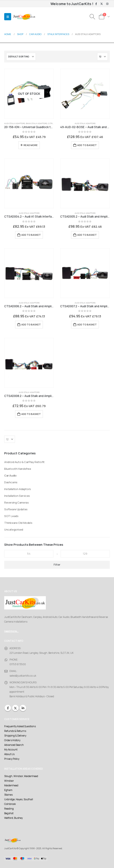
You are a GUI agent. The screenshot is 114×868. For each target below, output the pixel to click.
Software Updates (16, 509)
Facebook (8, 708)
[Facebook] (96, 4)
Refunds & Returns (15, 731)
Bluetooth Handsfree (18, 469)
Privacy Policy (12, 759)
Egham (8, 790)
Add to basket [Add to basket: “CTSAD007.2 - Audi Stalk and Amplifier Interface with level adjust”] (87, 324)
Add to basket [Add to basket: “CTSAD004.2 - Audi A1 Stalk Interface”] (31, 235)
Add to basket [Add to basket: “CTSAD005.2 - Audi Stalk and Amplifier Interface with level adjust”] (87, 235)
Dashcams (11, 482)
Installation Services (17, 496)
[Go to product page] (29, 94)
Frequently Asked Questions (20, 726)
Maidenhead (11, 785)
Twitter (15, 708)
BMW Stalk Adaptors (36, 123)
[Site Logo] (24, 17)
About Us (9, 754)
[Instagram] (107, 4)
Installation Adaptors (18, 489)
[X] (102, 4)
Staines (8, 795)
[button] (8, 17)
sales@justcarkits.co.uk (23, 676)
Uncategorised (14, 529)
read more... (11, 631)
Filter (57, 565)
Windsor (9, 781)
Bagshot (9, 813)
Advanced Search (14, 745)
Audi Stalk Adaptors (15, 123)
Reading (9, 809)
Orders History (12, 740)
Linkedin (23, 708)
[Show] (102, 57)
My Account (11, 750)
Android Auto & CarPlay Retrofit (24, 462)
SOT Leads (11, 516)
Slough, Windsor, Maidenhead (21, 776)
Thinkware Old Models (18, 523)
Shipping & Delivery (15, 736)
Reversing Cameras (16, 502)
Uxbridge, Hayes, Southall (19, 799)
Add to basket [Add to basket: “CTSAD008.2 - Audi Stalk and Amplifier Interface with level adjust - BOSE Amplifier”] (31, 414)
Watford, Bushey (13, 818)
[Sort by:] (21, 57)
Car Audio (10, 475)
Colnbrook (10, 804)
